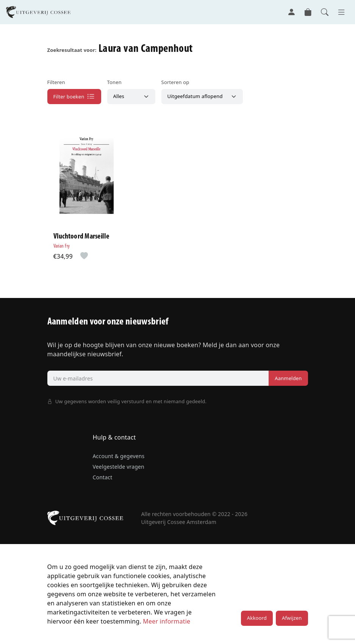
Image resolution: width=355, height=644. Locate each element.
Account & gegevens (119, 456)
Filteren (56, 82)
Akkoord (257, 618)
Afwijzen (292, 618)
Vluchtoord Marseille (81, 237)
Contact (103, 477)
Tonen (114, 82)
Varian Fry (62, 247)
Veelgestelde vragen (119, 467)
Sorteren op (175, 82)
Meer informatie (167, 621)
